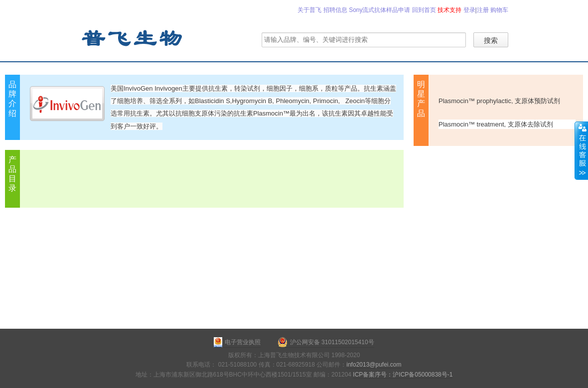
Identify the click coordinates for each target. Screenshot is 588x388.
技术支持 (449, 10)
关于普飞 (309, 10)
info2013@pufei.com (374, 365)
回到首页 (424, 10)
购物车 (499, 10)
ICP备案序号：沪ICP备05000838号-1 (403, 375)
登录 (469, 10)
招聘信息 (335, 10)
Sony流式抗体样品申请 (379, 10)
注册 (483, 10)
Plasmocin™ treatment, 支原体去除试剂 (496, 124)
